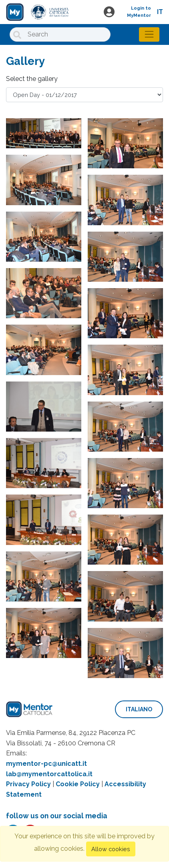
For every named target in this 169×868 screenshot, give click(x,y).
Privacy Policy (28, 784)
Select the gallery (32, 79)
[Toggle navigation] (149, 34)
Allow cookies (111, 849)
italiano (139, 709)
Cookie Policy (78, 784)
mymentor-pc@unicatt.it (46, 764)
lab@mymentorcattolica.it (49, 774)
